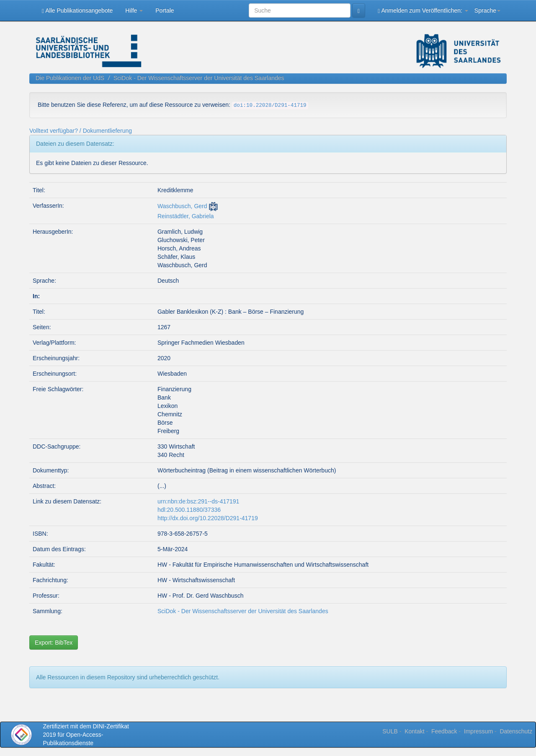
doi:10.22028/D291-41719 (270, 106)
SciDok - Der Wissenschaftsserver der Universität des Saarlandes (199, 78)
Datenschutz (516, 731)
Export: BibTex (54, 642)
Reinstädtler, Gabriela (186, 216)
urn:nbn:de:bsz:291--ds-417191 (198, 501)
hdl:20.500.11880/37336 (189, 510)
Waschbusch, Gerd (182, 206)
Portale (165, 10)
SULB (390, 731)
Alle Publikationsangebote (77, 11)
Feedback (444, 731)
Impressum (478, 731)
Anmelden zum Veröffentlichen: (423, 11)
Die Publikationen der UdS (70, 78)
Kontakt (414, 731)
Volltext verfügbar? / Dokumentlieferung (81, 131)
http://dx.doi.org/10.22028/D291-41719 (208, 518)
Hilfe (134, 10)
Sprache (487, 10)
